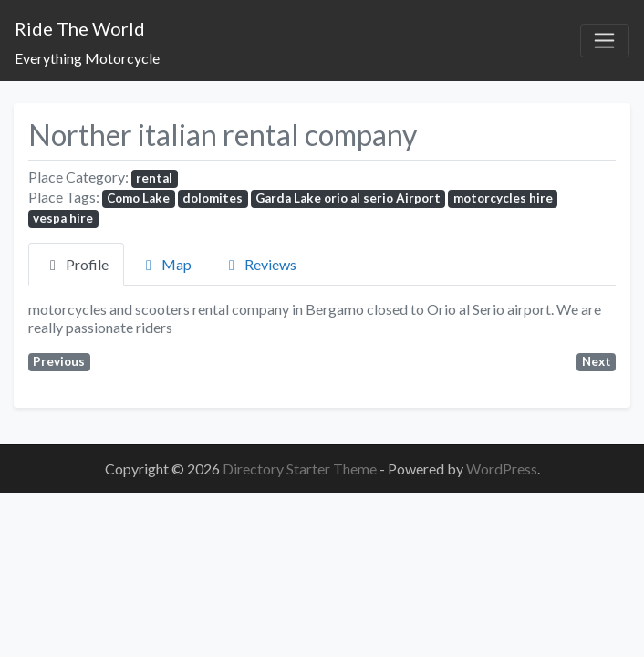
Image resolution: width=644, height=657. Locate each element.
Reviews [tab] (260, 264)
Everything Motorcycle (87, 58)
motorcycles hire (503, 198)
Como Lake (138, 198)
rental (154, 178)
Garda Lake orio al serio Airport (348, 198)
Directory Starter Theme (301, 469)
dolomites (213, 198)
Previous (59, 361)
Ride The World (80, 28)
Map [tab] (166, 264)
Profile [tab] (76, 264)
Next (597, 361)
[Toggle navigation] (605, 41)
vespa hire (63, 218)
